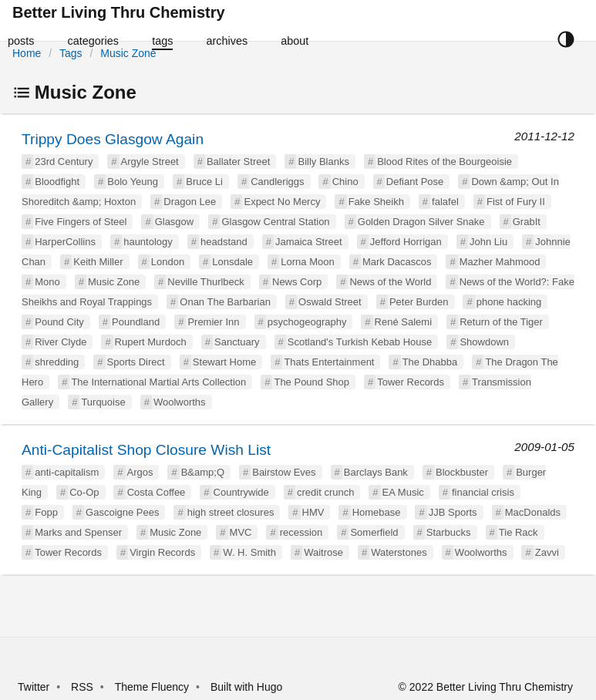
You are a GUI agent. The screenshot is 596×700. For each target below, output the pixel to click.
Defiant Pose (415, 182)
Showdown (484, 342)
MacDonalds (533, 512)
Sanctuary (237, 342)
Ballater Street (238, 162)
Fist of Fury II (516, 202)
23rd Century (64, 162)
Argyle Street (150, 162)
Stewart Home (224, 362)
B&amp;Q (203, 472)
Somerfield (374, 532)
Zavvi (547, 552)
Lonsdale (232, 262)
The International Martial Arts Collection (158, 382)
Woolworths (180, 402)
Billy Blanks (323, 162)
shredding (57, 362)
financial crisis (483, 492)
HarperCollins (65, 242)
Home (27, 53)
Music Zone (128, 53)
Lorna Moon (307, 262)
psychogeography (307, 322)
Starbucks (449, 532)
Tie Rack (519, 532)
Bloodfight (57, 182)
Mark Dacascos (397, 262)
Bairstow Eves (284, 472)
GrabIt (527, 222)
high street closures (231, 512)
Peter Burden (419, 302)
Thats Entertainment (329, 362)
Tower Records (411, 382)
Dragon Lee (190, 202)
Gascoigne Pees (122, 512)
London (168, 262)
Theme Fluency (153, 687)
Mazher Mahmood (500, 262)
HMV (313, 512)
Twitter (34, 687)
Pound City (59, 322)
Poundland (136, 322)
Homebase (377, 512)
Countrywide (241, 492)
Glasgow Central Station (275, 222)
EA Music (403, 492)
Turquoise (103, 402)
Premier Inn (213, 322)
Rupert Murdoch (151, 342)
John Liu (488, 242)
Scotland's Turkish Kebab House (360, 342)
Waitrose (323, 552)
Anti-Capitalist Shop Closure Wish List (146, 450)
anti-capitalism (67, 472)
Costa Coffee (157, 492)
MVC (241, 532)
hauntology (148, 242)
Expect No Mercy (282, 202)
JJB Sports (453, 512)
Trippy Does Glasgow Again (113, 139)
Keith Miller (98, 262)
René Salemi (403, 322)
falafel (445, 202)
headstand (224, 242)
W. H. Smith (249, 552)
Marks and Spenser (78, 532)
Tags (71, 53)
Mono (47, 282)
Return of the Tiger (501, 322)
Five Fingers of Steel (81, 222)
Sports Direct (136, 362)
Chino (345, 182)
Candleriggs (277, 182)
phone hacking (509, 302)
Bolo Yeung (133, 182)
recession (301, 532)
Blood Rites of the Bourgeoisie (444, 162)
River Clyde (61, 342)
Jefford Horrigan (406, 242)
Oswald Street (330, 302)
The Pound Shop (311, 382)
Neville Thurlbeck (205, 282)
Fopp (46, 512)
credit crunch (325, 492)
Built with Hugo (246, 687)
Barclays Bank (376, 472)
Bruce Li (204, 182)
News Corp (297, 282)
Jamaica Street (309, 242)
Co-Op (84, 492)
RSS (82, 687)
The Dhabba (430, 362)
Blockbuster (462, 472)
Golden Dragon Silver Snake (421, 222)
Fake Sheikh (376, 202)
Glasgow (175, 222)
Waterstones (399, 552)
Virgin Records (162, 552)
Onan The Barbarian (225, 302)
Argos (140, 472)
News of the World (390, 282)
